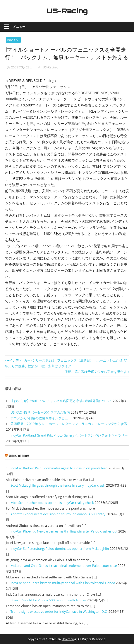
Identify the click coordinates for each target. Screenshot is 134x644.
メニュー (19, 27)
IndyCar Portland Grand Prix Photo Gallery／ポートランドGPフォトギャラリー (69, 435)
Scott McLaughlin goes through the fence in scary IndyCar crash (58, 485)
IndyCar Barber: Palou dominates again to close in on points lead (59, 468)
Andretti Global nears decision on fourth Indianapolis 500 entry (58, 514)
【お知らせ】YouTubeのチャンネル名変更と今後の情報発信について (61, 401)
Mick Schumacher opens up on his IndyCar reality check (52, 503)
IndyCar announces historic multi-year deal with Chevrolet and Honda (63, 583)
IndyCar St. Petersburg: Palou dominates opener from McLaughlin (60, 548)
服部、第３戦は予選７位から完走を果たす (96, 372)
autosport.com (19, 456)
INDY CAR (13, 40)
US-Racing (67, 11)
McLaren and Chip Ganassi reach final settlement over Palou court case (64, 566)
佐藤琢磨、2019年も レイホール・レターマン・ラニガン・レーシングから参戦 (69, 424)
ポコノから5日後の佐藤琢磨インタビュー (41, 418)
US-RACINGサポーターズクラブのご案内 (40, 412)
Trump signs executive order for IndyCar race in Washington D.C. (59, 611)
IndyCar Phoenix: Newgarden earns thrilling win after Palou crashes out (64, 531)
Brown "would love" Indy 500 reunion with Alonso (48, 600)
